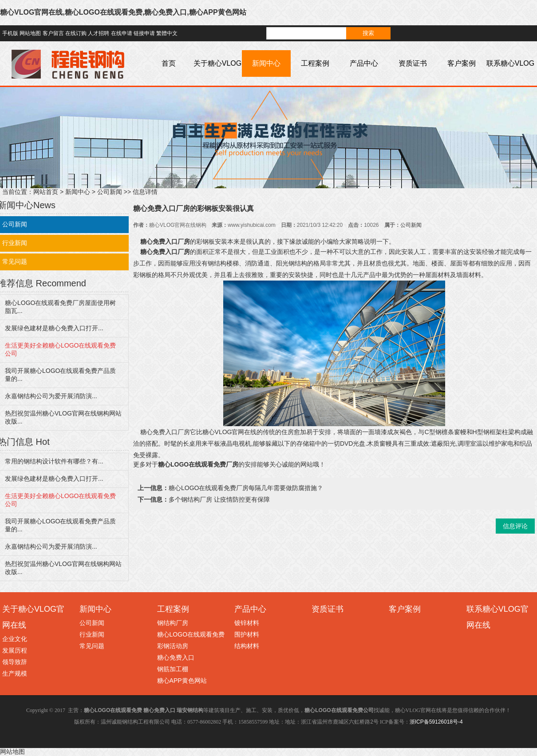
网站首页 (46, 192)
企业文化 (15, 639)
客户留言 (53, 33)
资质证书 (413, 63)
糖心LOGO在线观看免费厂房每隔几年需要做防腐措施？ (246, 488)
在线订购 (76, 33)
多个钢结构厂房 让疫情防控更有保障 (219, 499)
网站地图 (30, 33)
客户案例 (462, 63)
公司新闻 (110, 192)
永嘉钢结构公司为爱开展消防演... (51, 396)
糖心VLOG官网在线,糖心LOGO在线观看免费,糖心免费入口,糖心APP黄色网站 (123, 12)
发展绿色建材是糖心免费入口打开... (54, 328)
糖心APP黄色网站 (182, 681)
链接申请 (144, 33)
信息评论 (515, 526)
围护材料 (247, 634)
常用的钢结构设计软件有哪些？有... (54, 461)
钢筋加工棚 (173, 669)
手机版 (10, 33)
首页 (169, 63)
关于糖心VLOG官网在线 (217, 77)
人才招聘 (99, 33)
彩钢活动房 (173, 646)
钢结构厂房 (173, 623)
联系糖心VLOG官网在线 (510, 77)
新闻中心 (266, 63)
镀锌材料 (247, 623)
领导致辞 (15, 662)
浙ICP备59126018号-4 (436, 722)
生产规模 (15, 673)
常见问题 (92, 646)
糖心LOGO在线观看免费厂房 (198, 464)
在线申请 (122, 33)
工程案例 (315, 63)
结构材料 (247, 646)
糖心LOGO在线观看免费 (191, 634)
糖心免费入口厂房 (165, 241)
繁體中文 (167, 33)
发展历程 (15, 650)
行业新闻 (92, 634)
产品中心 (364, 63)
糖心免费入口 (176, 657)
